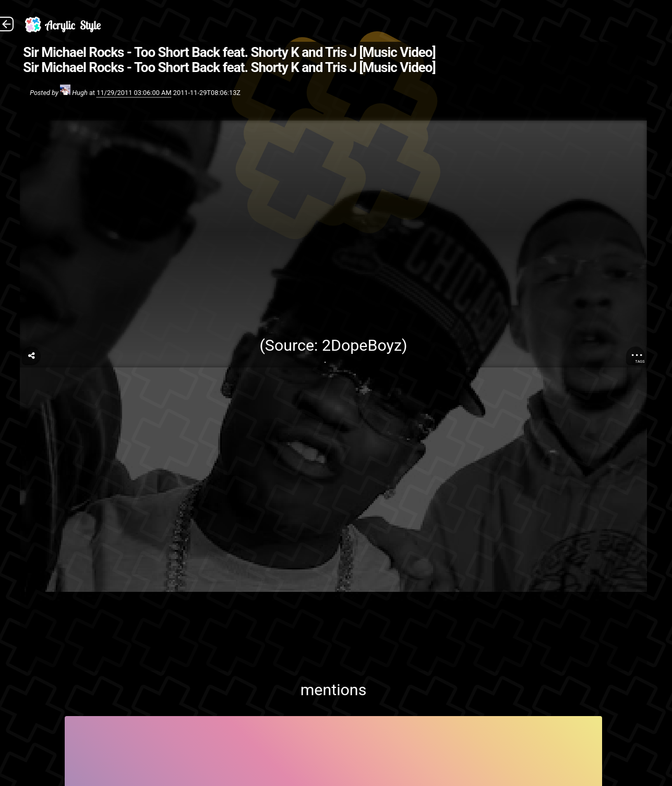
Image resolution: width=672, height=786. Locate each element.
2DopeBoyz (362, 345)
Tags (640, 361)
